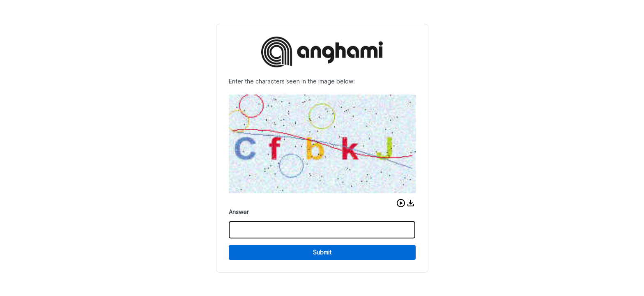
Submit (322, 252)
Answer (239, 212)
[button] (401, 203)
